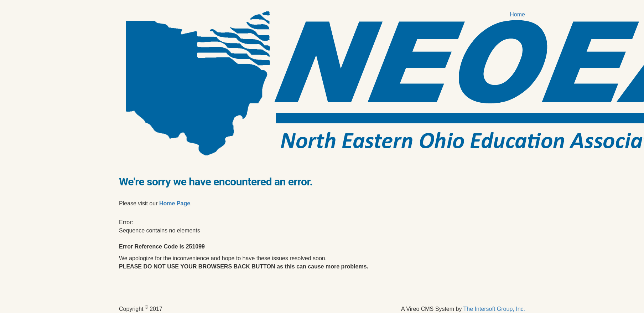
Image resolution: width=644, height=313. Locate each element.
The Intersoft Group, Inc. (494, 309)
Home (517, 14)
